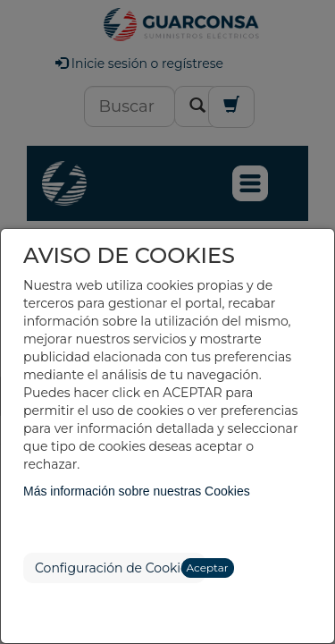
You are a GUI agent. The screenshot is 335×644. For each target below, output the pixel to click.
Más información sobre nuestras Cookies (137, 491)
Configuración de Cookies (114, 568)
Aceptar (208, 568)
